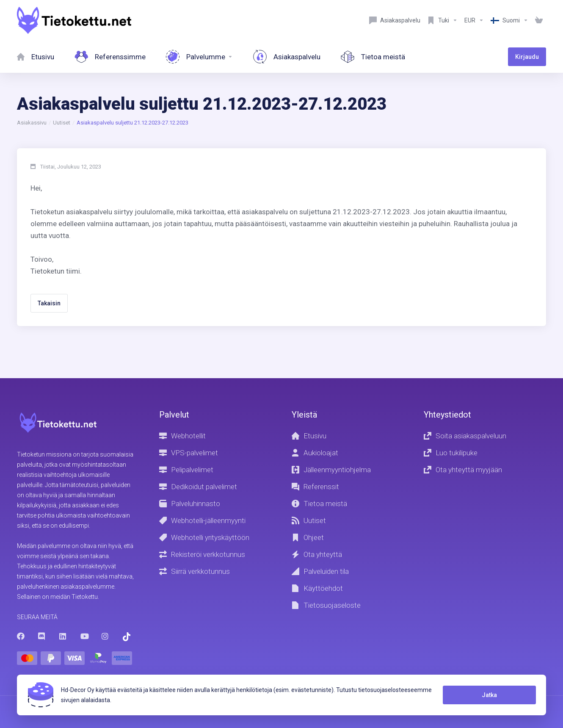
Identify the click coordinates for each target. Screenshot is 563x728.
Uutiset (62, 123)
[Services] (199, 57)
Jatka (489, 695)
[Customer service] (395, 20)
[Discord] (42, 636)
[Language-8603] (509, 20)
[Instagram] (105, 636)
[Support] (442, 20)
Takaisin (49, 303)
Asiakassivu (32, 123)
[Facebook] (21, 636)
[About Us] (373, 57)
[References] (110, 57)
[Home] (36, 57)
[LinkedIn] (63, 636)
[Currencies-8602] (474, 20)
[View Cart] (539, 20)
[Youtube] (84, 636)
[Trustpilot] (127, 637)
